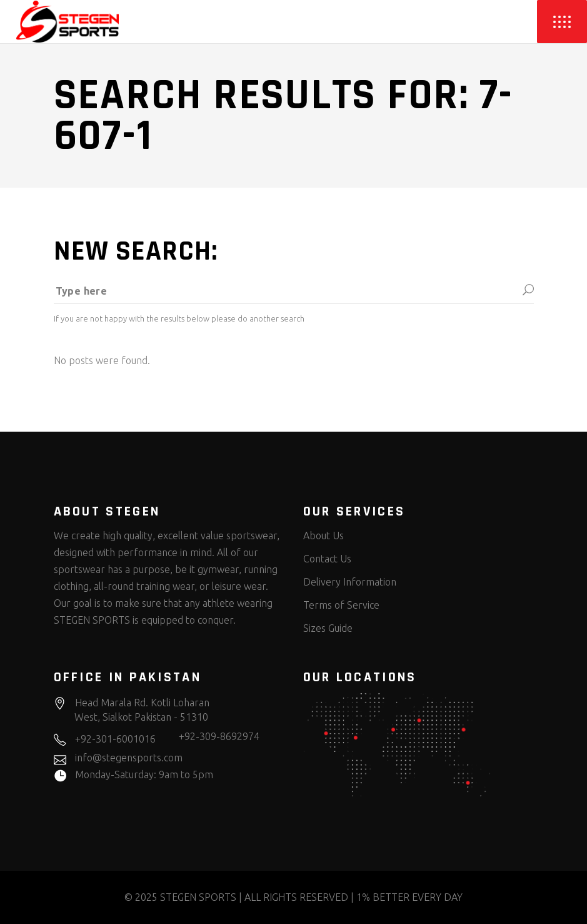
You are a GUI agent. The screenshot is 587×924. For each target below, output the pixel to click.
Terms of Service (341, 605)
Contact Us (327, 559)
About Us (324, 536)
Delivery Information (350, 582)
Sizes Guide (328, 628)
